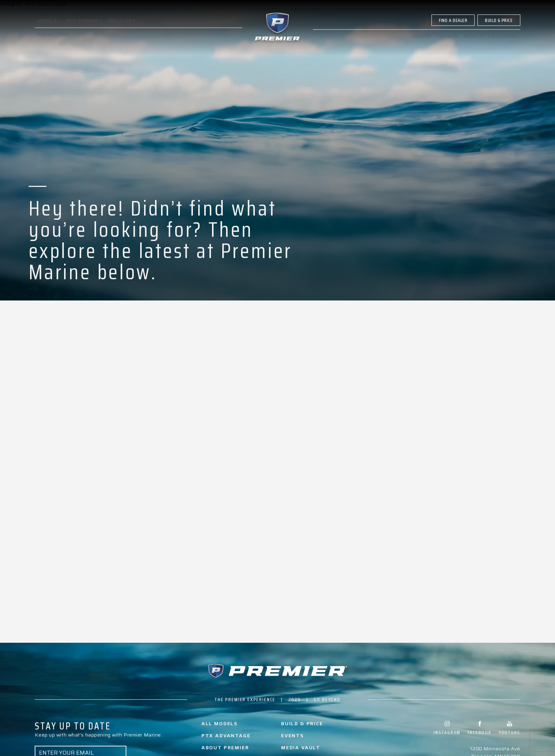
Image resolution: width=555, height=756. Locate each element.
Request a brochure (491, 40)
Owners (448, 40)
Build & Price (499, 24)
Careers (421, 40)
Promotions (53, 38)
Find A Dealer (453, 24)
